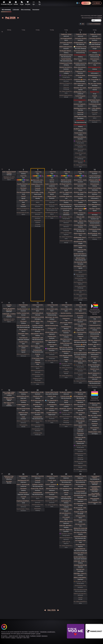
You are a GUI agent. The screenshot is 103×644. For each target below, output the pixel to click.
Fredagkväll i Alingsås (66, 509)
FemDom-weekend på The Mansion (66, 484)
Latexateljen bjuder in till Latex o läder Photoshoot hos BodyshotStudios (95, 213)
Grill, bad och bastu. (80, 524)
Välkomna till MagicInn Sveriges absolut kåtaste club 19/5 (23, 421)
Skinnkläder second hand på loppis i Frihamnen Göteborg (80, 63)
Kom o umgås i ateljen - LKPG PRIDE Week (9, 393)
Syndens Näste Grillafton (80, 353)
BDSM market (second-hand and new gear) (66, 47)
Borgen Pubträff (52, 196)
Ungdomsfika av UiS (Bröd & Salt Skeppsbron (38, 184)
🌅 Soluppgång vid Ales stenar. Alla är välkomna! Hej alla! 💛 (80, 47)
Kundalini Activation (95, 225)
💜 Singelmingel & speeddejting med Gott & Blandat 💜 (52, 349)
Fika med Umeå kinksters (23, 192)
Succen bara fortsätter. (80, 157)
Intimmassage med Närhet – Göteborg (95, 67)
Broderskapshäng (52, 405)
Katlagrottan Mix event (80, 454)
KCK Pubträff (66, 517)
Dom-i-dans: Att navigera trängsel (80, 532)
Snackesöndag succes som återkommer (95, 116)
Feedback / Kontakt (36, 636)
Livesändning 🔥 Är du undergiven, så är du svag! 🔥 (80, 80)
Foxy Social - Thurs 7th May (52, 208)
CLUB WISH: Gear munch (38, 330)
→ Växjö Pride (38, 172)
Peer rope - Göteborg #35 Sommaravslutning (95, 361)
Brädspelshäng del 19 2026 (95, 75)
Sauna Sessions (95, 428)
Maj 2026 (10, 18)
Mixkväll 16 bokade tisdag (80, 298)
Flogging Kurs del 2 (80, 71)
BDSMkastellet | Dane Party (80, 238)
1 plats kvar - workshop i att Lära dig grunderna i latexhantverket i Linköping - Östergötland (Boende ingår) (80, 324)
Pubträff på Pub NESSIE (38, 317)
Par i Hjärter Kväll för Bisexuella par (52, 421)
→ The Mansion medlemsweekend (80, 392)
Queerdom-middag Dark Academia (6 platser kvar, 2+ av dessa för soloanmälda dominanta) (95, 381)
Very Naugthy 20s (80, 442)
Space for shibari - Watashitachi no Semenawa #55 (95, 192)
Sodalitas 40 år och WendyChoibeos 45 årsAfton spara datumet (52, 493)
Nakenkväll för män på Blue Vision (52, 204)
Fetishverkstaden (95, 59)
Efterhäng (38, 362)
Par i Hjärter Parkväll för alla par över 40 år (52, 216)
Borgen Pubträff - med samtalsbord (52, 409)
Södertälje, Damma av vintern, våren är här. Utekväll (80, 108)
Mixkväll (80, 598)
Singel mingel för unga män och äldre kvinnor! (80, 233)
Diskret (13, 638)
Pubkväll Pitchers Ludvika (23, 317)
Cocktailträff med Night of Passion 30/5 (80, 536)
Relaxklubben (38, 220)
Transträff (23, 497)
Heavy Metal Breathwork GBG (95, 205)
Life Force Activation (95, 420)
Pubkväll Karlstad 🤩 (66, 396)
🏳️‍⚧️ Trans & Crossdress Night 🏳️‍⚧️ (80, 274)
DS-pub (66, 400)
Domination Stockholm (66, 43)
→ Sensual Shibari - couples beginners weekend (95, 172)
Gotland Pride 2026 (38, 305)
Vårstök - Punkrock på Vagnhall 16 (80, 213)
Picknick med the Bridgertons (95, 188)
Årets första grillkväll (38, 313)
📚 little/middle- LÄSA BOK (38, 180)
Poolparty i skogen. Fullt (80, 512)
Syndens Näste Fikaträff (52, 392)
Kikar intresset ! (80, 121)
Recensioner (36, 10)
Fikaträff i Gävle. (23, 201)
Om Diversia (22, 636)
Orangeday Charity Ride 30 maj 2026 (80, 489)
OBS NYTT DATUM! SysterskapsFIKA (95, 63)
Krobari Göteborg (38, 409)
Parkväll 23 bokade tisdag (66, 241)
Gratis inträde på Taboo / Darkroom (38, 201)
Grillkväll (66, 493)
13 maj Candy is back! (38, 358)
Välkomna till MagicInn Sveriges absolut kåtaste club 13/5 (38, 370)
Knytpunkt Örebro (52, 321)
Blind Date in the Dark (66, 339)
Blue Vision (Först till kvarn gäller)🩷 (95, 385)
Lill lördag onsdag (38, 433)
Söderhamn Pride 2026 (38, 476)
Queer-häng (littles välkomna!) (95, 349)
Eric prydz (66, 213)
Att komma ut (95, 357)
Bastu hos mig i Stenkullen (66, 347)
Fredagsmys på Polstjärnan (66, 63)
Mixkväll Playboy (80, 258)
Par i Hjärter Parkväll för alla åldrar (66, 91)
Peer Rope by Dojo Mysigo (66, 335)
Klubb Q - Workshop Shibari (52, 184)
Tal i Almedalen (80, 349)
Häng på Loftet (80, 217)
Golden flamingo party (66, 343)
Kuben (23, 205)
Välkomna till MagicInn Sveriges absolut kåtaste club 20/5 (38, 425)
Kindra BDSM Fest (80, 549)
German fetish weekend (38, 309)
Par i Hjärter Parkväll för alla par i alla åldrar (66, 237)
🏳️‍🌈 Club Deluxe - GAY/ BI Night (80, 365)
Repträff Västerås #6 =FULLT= (95, 373)
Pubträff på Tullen (38, 396)
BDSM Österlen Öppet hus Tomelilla (95, 100)
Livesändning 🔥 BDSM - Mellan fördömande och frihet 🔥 (80, 345)
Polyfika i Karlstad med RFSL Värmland (23, 313)
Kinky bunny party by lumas (80, 590)
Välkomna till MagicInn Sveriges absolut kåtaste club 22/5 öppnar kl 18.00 (66, 417)
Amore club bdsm (80, 545)
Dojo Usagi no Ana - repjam (9, 403)
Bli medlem (97, 3)
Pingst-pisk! (80, 429)
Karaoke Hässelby (38, 197)
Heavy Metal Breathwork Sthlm (52, 340)
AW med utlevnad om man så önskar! (66, 513)
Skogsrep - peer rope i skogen (95, 344)
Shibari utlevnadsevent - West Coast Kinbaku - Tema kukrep (80, 67)
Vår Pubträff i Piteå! (80, 541)
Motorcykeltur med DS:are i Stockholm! (95, 71)
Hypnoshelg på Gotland (66, 480)
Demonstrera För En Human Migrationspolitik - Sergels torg (95, 217)
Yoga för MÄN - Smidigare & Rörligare (38, 192)
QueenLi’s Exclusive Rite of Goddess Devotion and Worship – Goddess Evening (80, 250)
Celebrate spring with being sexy (80, 125)
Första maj (66, 87)
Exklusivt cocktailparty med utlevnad (80, 100)
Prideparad (80, 336)
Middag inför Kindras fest (80, 528)
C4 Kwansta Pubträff (66, 209)
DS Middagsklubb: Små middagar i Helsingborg (80, 396)
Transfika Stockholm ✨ (23, 184)
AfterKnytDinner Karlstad (66, 55)
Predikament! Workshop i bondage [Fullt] (95, 221)
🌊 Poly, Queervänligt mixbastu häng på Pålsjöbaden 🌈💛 (52, 400)
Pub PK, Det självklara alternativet (9, 309)
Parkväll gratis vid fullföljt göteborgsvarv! (80, 465)
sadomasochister (6, 634)
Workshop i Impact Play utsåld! (80, 192)
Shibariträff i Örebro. (23, 334)
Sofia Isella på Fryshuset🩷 (80, 320)
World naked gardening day (80, 51)
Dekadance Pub (66, 331)
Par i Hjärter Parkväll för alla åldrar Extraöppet (38, 382)
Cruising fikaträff (80, 491)
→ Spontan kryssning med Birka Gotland (66, 313)
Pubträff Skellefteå (66, 59)
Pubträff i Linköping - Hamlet (66, 71)
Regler (28, 636)
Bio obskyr (9, 481)
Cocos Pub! (80, 112)
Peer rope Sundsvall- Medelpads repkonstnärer (23, 326)
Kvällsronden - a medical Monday (9, 315)
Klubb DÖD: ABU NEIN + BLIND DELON (66, 526)
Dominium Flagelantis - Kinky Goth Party (80, 104)
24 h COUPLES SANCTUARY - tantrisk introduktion (80, 504)
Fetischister (43, 632)
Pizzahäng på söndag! (95, 104)
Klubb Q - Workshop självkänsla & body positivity (23, 484)
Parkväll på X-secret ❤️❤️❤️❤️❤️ (80, 161)
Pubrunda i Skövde (80, 437)
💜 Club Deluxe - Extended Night (66, 75)
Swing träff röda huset (80, 153)
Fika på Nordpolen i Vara (95, 502)
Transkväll (38, 188)
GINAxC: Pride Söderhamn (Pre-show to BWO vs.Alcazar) (80, 578)
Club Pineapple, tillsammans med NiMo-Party (80, 282)
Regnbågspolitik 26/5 (23, 480)
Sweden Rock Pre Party (80, 117)
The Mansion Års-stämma (80, 409)
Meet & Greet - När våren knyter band (52, 317)
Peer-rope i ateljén (66, 497)
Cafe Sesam (23, 188)
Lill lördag (38, 224)
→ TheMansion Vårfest (80, 34)
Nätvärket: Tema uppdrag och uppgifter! (80, 88)
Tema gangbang (23, 425)
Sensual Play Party (52, 188)
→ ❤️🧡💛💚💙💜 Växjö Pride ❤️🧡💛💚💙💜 (38, 176)
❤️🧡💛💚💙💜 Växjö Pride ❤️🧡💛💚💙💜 (23, 180)
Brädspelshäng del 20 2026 (95, 201)
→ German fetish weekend (52, 309)
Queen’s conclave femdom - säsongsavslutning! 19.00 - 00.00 (80, 246)
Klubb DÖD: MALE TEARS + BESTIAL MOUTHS (38, 413)
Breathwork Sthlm (23, 413)
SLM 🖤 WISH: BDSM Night (95, 108)
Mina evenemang (26, 10)
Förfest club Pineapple (66, 233)
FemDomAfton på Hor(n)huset (23, 396)
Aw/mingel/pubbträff (66, 38)
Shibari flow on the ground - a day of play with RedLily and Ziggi (80, 59)
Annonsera (44, 636)
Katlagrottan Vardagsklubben (66, 79)
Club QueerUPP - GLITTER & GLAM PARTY (80, 266)
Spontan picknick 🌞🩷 (80, 209)
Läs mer (38, 634)
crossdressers (51, 632)
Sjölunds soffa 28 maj (52, 489)
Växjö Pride (23, 176)
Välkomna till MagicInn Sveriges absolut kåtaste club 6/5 (38, 213)
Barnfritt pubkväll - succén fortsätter (95, 233)
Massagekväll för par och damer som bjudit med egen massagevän (52, 212)
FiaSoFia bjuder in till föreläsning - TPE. (80, 425)
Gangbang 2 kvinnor (38, 378)
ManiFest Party (80, 569)
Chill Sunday (95, 112)
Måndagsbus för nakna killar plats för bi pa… (9, 178)
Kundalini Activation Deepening (9, 398)
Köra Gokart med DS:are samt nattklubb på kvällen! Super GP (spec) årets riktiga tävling (80, 520)
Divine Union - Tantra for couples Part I (80, 417)
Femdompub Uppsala (66, 188)
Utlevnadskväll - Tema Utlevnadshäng (38, 334)
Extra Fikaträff (52, 192)
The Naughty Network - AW (66, 51)
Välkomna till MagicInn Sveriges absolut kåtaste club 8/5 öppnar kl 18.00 (66, 225)
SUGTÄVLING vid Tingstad (95, 237)
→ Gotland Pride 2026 (52, 305)
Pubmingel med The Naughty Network (66, 201)
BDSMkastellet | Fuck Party (80, 92)
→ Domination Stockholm (80, 38)
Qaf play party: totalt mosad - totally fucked (80, 361)
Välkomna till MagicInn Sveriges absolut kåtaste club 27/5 (38, 501)
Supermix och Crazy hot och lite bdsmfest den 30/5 (80, 594)
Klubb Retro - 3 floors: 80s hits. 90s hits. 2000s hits (80, 573)
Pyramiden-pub (23, 338)
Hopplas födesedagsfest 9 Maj (80, 205)
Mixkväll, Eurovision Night (80, 373)
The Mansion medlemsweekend (66, 392)
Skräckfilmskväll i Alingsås (80, 242)
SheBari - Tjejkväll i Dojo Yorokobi (80, 221)
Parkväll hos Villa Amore (80, 462)
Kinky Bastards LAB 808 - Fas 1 (66, 356)
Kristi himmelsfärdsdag (52, 357)
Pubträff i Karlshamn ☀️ (52, 484)
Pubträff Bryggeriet (80, 96)
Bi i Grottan (80, 316)
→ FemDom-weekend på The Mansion (80, 484)
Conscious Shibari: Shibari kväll (80, 225)
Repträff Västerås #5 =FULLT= (95, 88)
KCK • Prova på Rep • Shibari (95, 80)
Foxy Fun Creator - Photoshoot (23, 509)
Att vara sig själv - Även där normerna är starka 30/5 (80, 508)
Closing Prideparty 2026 (80, 499)
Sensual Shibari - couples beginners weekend (80, 180)
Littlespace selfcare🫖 (95, 55)
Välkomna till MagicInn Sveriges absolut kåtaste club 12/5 (23, 354)
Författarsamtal (52, 328)
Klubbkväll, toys (66, 351)
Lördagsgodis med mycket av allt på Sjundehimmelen (80, 270)
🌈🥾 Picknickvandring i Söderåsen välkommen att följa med (80, 332)
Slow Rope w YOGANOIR (95, 407)
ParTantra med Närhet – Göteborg (80, 55)
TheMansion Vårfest (66, 34)
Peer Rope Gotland (23, 346)
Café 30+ (52, 180)
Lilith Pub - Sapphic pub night (66, 192)
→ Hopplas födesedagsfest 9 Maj (95, 176)
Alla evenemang (6, 10)
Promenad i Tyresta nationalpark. (80, 201)
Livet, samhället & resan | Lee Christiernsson (66, 489)
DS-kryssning (80, 433)
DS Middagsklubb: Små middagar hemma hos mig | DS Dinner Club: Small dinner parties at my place (80, 43)
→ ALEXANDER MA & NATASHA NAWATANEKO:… (95, 488)
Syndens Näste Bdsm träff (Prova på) (80, 254)
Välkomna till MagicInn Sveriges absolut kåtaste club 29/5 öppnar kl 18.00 (66, 538)
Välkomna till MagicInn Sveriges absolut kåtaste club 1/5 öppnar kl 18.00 (66, 83)
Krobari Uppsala (80, 421)
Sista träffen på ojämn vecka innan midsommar (80, 290)
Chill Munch (95, 424)
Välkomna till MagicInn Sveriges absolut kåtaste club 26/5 (23, 505)
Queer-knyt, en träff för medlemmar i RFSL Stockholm (80, 405)
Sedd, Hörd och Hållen (80, 328)
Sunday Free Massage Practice (95, 365)
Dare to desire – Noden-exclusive (38, 346)
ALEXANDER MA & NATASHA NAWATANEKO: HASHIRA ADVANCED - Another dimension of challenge (80, 495)
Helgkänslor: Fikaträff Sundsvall (80, 340)
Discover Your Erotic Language (66, 67)
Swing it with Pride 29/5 (66, 521)
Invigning (38, 354)
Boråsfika (9, 305)
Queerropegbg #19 (66, 501)
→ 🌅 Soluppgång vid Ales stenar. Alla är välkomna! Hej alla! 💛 (95, 43)
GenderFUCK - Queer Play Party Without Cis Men (66, 409)
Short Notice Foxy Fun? (95, 120)
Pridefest (66, 360)
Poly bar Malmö (23, 330)
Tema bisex (66, 372)
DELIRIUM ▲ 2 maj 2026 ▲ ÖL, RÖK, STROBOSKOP (80, 129)
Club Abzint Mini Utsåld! (80, 262)
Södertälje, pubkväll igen (80, 565)
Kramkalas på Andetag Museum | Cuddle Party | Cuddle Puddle (52, 497)
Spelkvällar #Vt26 (38, 405)
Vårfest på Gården (80, 75)
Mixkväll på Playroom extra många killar (66, 205)
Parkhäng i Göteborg (80, 357)
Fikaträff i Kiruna (95, 92)
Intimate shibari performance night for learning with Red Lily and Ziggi (52, 332)
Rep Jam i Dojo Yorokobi (95, 84)
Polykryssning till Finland (66, 316)
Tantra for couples (80, 516)
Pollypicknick (66, 319)
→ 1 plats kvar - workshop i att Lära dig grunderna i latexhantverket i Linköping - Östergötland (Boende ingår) (95, 328)
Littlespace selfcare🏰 (95, 332)
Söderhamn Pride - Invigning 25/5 (9, 477)
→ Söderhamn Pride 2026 (52, 476)
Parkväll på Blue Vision (80, 145)
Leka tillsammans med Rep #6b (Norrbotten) (80, 188)
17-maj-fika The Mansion (95, 377)
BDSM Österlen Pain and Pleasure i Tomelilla (80, 229)
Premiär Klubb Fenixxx (80, 133)
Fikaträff (95, 96)
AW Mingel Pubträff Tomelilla (66, 184)
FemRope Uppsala (52, 345)
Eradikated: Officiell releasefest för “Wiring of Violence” (66, 196)
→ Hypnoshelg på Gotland (80, 480)
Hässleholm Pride (80, 400)
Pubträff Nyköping (66, 327)
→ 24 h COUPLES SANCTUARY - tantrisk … (95, 494)
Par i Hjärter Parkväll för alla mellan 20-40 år (52, 361)
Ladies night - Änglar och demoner (80, 561)
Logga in (86, 3)
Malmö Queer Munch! (38, 342)
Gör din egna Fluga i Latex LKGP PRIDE (38, 400)
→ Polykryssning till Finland (80, 313)
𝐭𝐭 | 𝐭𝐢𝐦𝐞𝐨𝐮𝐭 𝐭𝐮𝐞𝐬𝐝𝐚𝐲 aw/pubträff (23, 405)
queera (19, 634)
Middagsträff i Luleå (38, 338)
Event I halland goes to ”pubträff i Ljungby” (80, 84)
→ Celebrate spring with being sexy (95, 51)
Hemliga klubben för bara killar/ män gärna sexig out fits (23, 213)
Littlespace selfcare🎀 (95, 180)
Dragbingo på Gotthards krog (23, 501)
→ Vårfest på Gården (95, 47)
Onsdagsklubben (38, 350)
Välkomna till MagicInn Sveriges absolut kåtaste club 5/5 (23, 209)
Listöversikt (16, 10)
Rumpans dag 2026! (52, 313)
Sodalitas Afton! (52, 336)
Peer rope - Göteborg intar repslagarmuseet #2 (95, 340)
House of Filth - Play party (38, 489)
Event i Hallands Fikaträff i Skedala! (9, 173)
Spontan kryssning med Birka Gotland (52, 326)
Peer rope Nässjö (80, 413)
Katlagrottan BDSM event (80, 553)
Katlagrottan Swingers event (80, 149)
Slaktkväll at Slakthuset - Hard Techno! (80, 137)
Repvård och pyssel (66, 180)
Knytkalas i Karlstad (38, 326)
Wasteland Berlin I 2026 (95, 432)
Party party (80, 377)
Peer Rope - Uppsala (95, 209)
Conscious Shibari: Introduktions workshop (80, 196)
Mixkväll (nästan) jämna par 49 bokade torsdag (66, 95)
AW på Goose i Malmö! (66, 323)
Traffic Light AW (66, 542)
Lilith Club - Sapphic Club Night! (66, 530)
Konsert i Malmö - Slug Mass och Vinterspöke (38, 321)
